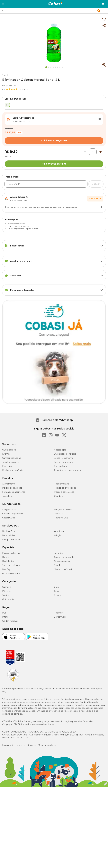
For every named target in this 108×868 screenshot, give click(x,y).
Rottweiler (59, 613)
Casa (56, 591)
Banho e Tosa (9, 531)
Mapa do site (9, 745)
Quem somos (9, 450)
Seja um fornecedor (64, 462)
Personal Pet (9, 535)
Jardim (6, 595)
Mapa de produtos (47, 745)
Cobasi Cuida (9, 518)
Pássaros (7, 591)
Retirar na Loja (61, 518)
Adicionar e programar (54, 141)
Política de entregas (12, 488)
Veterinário (59, 531)
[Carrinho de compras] (103, 4)
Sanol (5, 75)
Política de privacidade (65, 488)
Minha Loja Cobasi (63, 569)
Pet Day (6, 569)
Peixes (57, 595)
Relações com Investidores (67, 470)
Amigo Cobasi (9, 510)
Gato (56, 587)
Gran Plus (59, 565)
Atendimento (9, 484)
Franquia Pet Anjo (11, 539)
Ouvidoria (59, 496)
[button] (3, 4)
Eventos (6, 454)
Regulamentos (61, 484)
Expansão (7, 466)
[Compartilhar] (104, 25)
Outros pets (8, 599)
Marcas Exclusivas (11, 553)
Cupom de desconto (64, 557)
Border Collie (60, 617)
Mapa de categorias (26, 745)
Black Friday (8, 561)
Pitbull (5, 617)
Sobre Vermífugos (11, 565)
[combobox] (54, 11)
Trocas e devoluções (64, 492)
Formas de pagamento (14, 492)
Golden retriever (10, 621)
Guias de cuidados (11, 573)
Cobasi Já (59, 514)
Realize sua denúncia (13, 470)
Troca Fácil (7, 496)
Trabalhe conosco (11, 462)
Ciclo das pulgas (62, 561)
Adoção (58, 535)
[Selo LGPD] (13, 682)
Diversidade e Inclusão (65, 454)
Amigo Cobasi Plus (63, 510)
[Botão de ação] (99, 119)
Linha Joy (59, 553)
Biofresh (6, 557)
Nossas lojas (60, 450)
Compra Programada (13, 514)
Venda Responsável (64, 458)
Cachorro (7, 587)
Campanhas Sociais (12, 458)
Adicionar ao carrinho (54, 164)
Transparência (61, 466)
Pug (4, 613)
